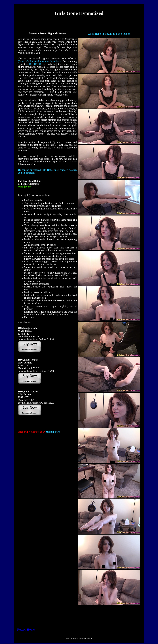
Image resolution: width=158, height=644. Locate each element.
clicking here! (53, 432)
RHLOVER (35, 64)
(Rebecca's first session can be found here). (40, 61)
